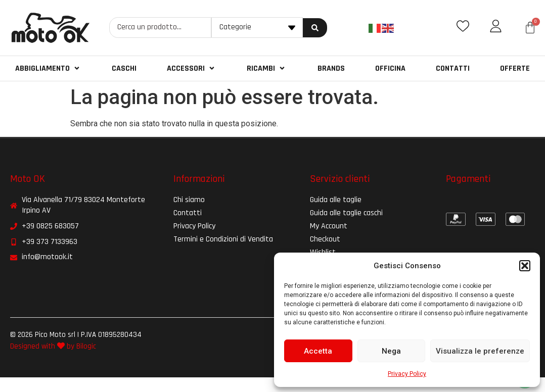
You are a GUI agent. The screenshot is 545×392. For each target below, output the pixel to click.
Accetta (318, 351)
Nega (391, 351)
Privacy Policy (407, 374)
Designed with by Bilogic (53, 346)
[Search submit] (315, 28)
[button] (525, 266)
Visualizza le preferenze (480, 351)
